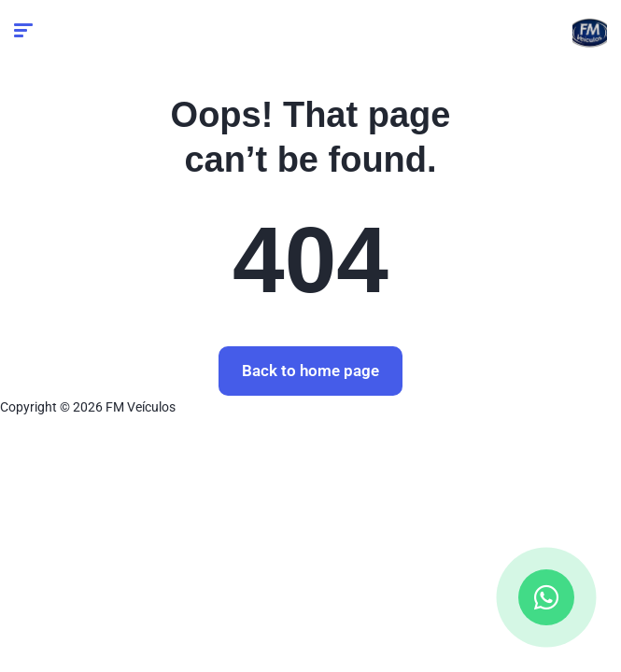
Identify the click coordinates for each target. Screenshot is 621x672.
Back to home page (310, 371)
